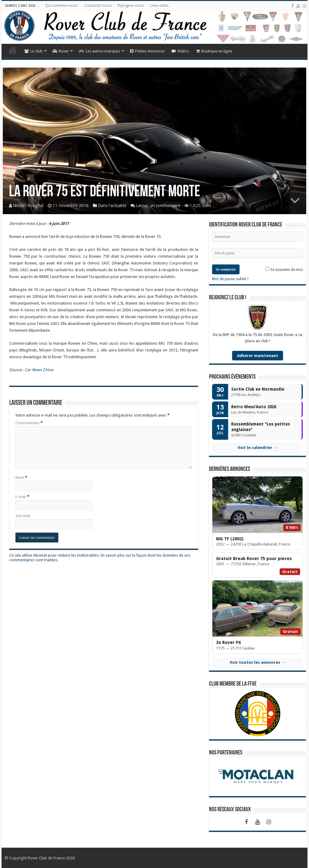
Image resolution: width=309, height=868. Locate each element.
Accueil (13, 50)
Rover (61, 51)
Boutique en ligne (214, 51)
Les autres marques (99, 51)
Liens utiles (159, 6)
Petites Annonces (147, 51)
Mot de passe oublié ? (230, 279)
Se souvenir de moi (284, 269)
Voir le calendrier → (257, 448)
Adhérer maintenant (258, 356)
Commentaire (29, 423)
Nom (21, 478)
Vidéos (180, 51)
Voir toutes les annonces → (257, 662)
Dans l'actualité (112, 206)
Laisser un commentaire (158, 206)
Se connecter (226, 269)
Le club (33, 51)
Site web (23, 516)
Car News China (39, 370)
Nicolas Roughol (28, 206)
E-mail (22, 497)
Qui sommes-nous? (62, 6)
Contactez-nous (98, 6)
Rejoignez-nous (131, 6)
